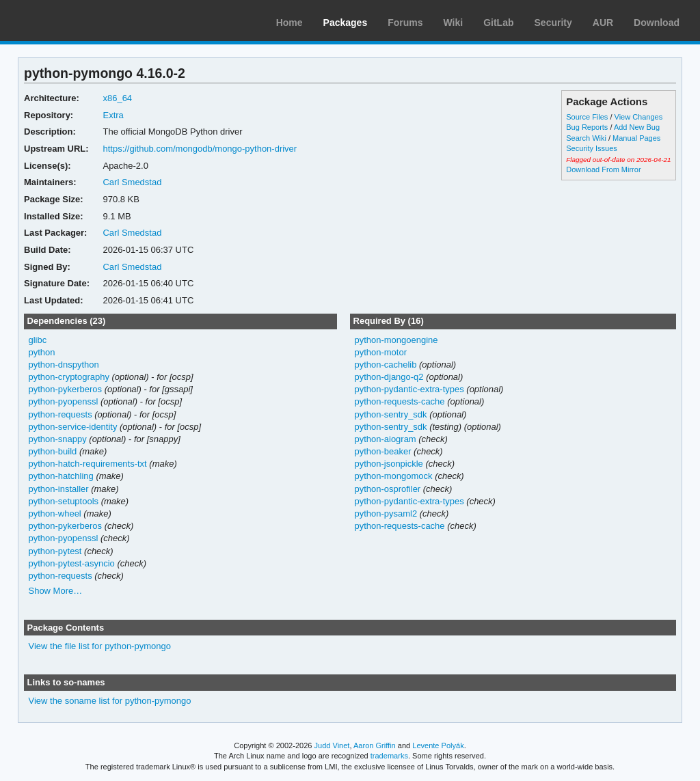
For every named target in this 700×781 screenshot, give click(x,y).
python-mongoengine (396, 340)
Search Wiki (586, 138)
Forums (405, 23)
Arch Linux (75, 20)
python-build (53, 451)
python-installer (59, 489)
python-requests (60, 414)
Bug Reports (587, 127)
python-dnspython (64, 365)
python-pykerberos (66, 389)
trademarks (389, 756)
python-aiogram (385, 439)
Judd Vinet (332, 745)
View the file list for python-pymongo (100, 646)
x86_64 (117, 98)
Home (290, 23)
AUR (603, 23)
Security (553, 23)
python (42, 352)
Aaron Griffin (375, 745)
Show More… (56, 591)
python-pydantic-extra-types (409, 389)
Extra (113, 115)
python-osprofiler (387, 489)
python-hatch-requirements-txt (88, 464)
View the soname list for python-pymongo (110, 701)
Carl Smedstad (132, 182)
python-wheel (55, 513)
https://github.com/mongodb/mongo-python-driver (200, 149)
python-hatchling (61, 476)
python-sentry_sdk (390, 414)
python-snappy (58, 439)
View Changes (639, 117)
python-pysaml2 (386, 513)
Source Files (587, 117)
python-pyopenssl (64, 401)
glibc (38, 340)
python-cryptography (69, 377)
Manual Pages (636, 138)
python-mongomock (393, 476)
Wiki (454, 23)
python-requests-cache (399, 401)
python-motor (380, 352)
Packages (346, 23)
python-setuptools (64, 501)
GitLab (498, 23)
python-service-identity (73, 427)
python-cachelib (385, 365)
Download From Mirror (603, 169)
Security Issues (591, 148)
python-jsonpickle (388, 464)
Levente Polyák (438, 745)
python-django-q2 (389, 377)
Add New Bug (637, 127)
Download (657, 23)
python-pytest (55, 551)
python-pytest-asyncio (72, 563)
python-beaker (382, 451)
